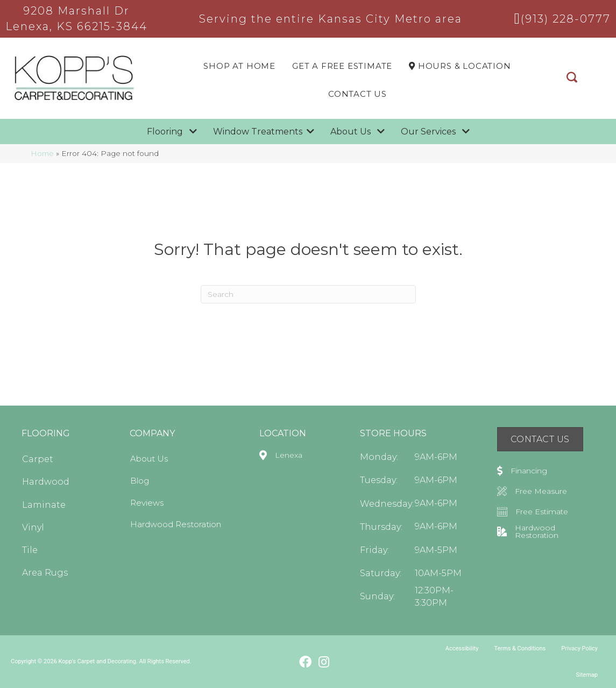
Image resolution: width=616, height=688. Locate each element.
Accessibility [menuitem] (462, 648)
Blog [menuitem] (140, 481)
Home (42, 153)
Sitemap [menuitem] (587, 675)
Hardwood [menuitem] (46, 482)
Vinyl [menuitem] (33, 527)
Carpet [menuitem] (38, 459)
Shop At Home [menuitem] (239, 66)
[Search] (308, 294)
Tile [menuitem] (30, 550)
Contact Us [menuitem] (357, 94)
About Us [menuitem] (149, 459)
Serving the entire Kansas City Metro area (331, 19)
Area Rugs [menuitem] (45, 573)
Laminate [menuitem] (44, 505)
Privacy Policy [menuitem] (579, 648)
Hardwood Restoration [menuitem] (176, 524)
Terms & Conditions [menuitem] (520, 648)
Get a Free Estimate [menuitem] (342, 66)
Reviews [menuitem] (147, 503)
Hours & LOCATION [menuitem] (460, 66)
